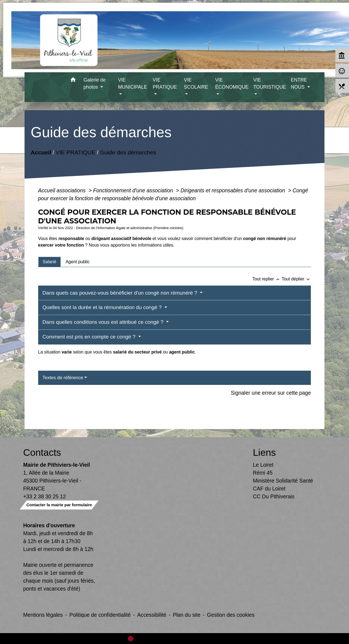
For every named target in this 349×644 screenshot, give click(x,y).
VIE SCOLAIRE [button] (196, 83)
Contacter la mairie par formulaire (59, 505)
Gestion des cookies (231, 615)
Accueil (41, 152)
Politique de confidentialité (100, 615)
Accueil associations (63, 190)
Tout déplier (296, 279)
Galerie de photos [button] (94, 83)
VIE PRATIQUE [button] (165, 83)
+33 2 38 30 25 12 (45, 496)
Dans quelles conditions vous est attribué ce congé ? (104, 322)
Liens (264, 452)
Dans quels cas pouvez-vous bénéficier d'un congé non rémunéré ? (121, 293)
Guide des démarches (128, 152)
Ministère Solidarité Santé (283, 481)
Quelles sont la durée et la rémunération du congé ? (103, 307)
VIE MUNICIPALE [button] (133, 83)
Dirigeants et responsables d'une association (234, 190)
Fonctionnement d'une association (134, 190)
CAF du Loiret (269, 489)
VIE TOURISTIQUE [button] (270, 83)
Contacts (42, 452)
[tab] (50, 262)
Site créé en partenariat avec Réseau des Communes (175, 638)
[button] (73, 81)
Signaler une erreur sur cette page (271, 393)
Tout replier (267, 279)
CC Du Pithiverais (274, 496)
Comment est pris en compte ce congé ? (90, 337)
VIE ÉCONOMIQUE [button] (232, 83)
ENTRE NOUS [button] (299, 83)
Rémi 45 (263, 473)
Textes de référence (63, 378)
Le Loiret (263, 465)
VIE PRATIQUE (75, 152)
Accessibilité (152, 615)
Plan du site (187, 615)
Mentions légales (43, 615)
